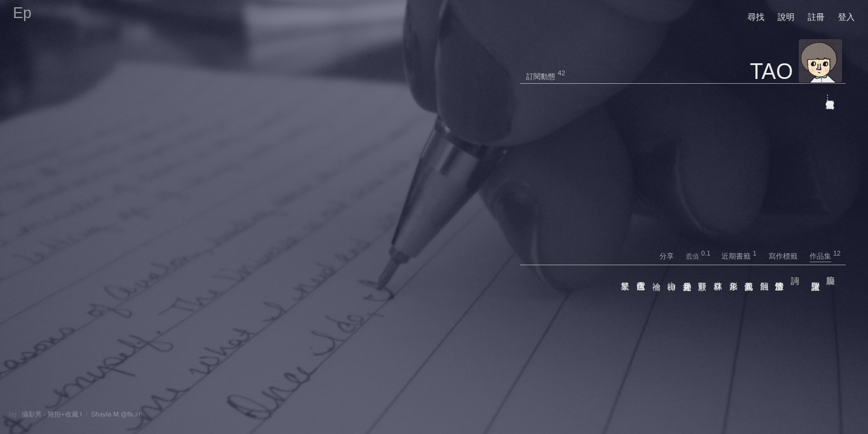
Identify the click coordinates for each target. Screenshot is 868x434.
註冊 (816, 17)
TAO (771, 71)
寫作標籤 (788, 256)
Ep (23, 13)
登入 (846, 17)
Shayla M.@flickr (116, 414)
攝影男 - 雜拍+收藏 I (52, 414)
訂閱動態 (541, 77)
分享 (672, 256)
